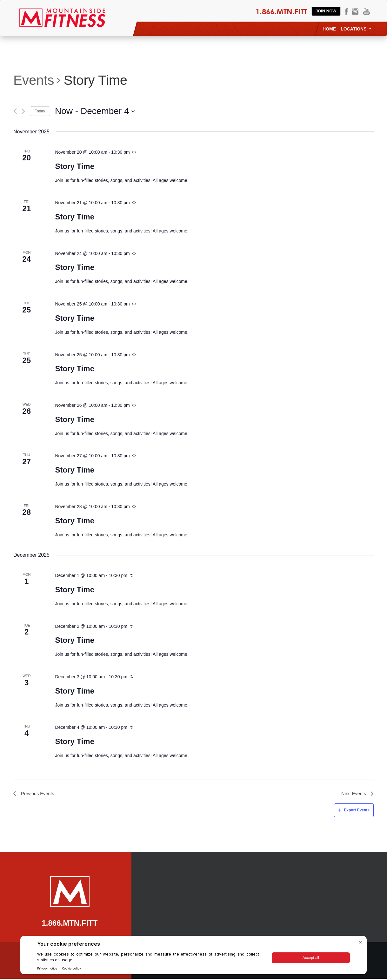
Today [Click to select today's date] (40, 111)
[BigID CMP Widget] (193, 957)
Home (329, 29)
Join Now (326, 11)
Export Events (357, 811)
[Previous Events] (15, 111)
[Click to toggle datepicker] (95, 111)
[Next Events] (23, 111)
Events (34, 80)
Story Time (75, 166)
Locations (356, 29)
